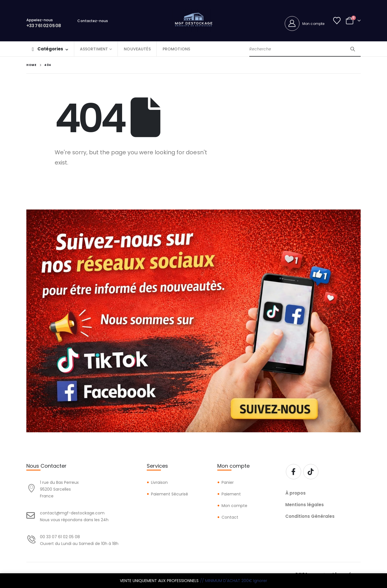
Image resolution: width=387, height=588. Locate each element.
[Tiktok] (311, 472)
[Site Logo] (193, 21)
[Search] (353, 49)
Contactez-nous (93, 21)
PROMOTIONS (176, 49)
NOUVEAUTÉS (137, 49)
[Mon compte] (305, 23)
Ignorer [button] (260, 581)
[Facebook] (294, 472)
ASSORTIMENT (94, 49)
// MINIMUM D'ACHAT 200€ (226, 581)
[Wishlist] (337, 21)
